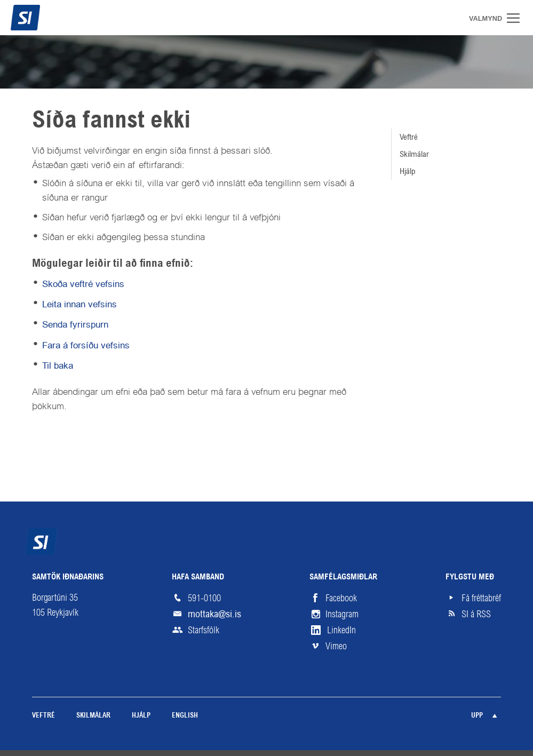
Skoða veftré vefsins (83, 284)
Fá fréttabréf (481, 598)
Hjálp (408, 171)
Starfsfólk (204, 630)
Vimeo (336, 646)
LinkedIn (341, 630)
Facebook (341, 598)
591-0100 (204, 598)
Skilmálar (414, 154)
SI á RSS (476, 614)
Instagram (342, 614)
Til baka (58, 365)
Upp (477, 716)
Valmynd (517, 18)
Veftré (409, 137)
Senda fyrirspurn (75, 324)
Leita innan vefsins (79, 304)
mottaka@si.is (214, 614)
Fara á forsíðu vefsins (86, 345)
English (185, 716)
